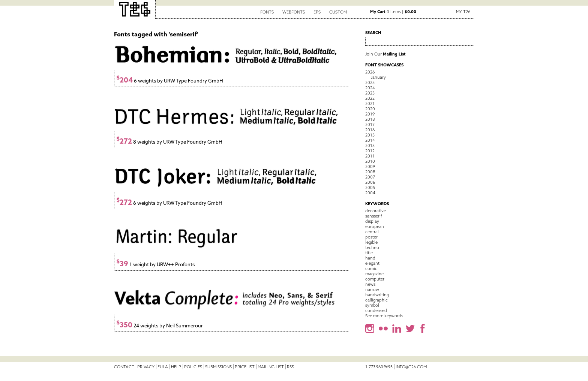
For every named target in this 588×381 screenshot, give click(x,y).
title (369, 253)
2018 (370, 119)
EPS (317, 12)
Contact (124, 367)
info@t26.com (411, 367)
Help (176, 367)
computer (375, 279)
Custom (338, 12)
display (372, 221)
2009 (370, 166)
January (378, 77)
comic (371, 268)
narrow (372, 289)
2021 (370, 103)
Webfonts (294, 12)
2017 (370, 124)
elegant (372, 263)
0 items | (393, 12)
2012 (370, 151)
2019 (370, 114)
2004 (370, 193)
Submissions (218, 367)
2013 (370, 145)
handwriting (377, 295)
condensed (376, 310)
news (370, 284)
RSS (290, 367)
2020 (370, 109)
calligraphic (376, 300)
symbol (372, 305)
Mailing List (271, 367)
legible (371, 242)
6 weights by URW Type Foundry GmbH (170, 81)
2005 (370, 187)
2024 (370, 88)
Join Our (385, 54)
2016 (370, 130)
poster (371, 237)
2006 (370, 182)
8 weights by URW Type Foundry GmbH (169, 142)
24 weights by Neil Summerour (160, 326)
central (372, 232)
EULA (163, 367)
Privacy (146, 367)
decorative (376, 211)
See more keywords (384, 316)
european (375, 226)
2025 (370, 82)
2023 (370, 93)
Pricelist (245, 367)
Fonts (267, 12)
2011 (370, 156)
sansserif (374, 216)
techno (372, 247)
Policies (193, 367)
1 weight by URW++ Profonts (155, 265)
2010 (370, 161)
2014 (370, 140)
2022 (370, 98)
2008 (370, 172)
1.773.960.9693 (379, 367)
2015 (370, 135)
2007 (370, 177)
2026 (370, 72)
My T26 (463, 12)
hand (370, 258)
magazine (374, 274)
